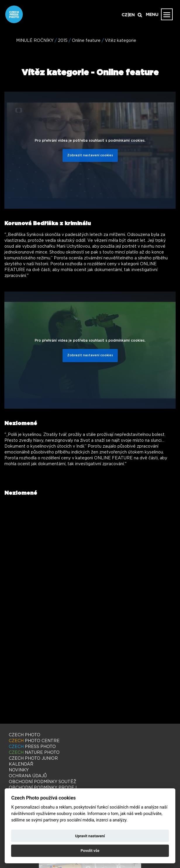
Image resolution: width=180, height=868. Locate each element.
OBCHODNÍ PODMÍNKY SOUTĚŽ (43, 782)
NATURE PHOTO (34, 753)
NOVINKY (19, 770)
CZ (124, 15)
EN (132, 15)
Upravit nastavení (90, 836)
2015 (63, 41)
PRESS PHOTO (32, 747)
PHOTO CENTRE (34, 741)
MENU (152, 15)
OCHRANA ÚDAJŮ (28, 776)
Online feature (86, 41)
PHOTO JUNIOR (33, 759)
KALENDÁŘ (21, 764)
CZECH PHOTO (25, 735)
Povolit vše (90, 851)
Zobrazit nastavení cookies (90, 155)
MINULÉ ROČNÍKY (35, 41)
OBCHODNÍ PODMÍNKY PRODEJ (43, 788)
